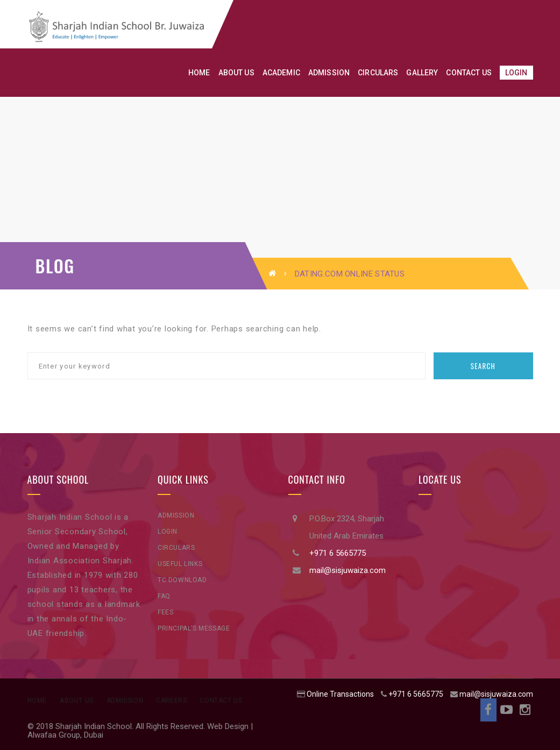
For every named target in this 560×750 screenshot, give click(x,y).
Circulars (176, 548)
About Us (77, 701)
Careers (171, 701)
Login (168, 532)
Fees (165, 612)
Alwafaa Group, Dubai (65, 735)
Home (37, 701)
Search (483, 366)
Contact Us (221, 701)
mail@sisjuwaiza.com (348, 570)
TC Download (182, 580)
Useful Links (180, 564)
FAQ (164, 596)
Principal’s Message (194, 628)
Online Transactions (340, 694)
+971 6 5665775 (338, 553)
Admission (176, 515)
